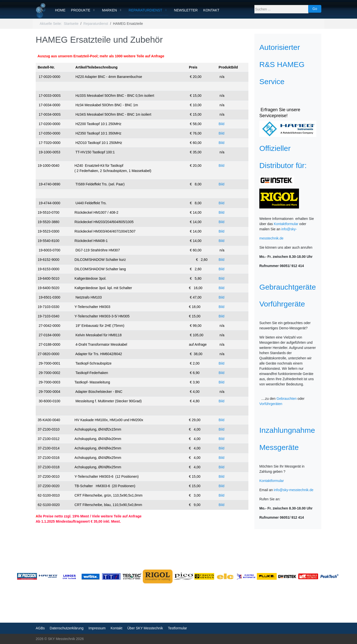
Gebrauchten (286, 399)
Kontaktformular (286, 224)
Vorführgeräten (271, 404)
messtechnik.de (271, 238)
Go (315, 9)
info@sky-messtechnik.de (294, 490)
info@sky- (289, 229)
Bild (222, 124)
